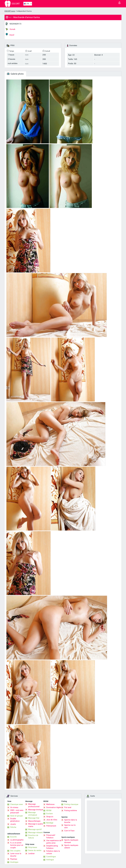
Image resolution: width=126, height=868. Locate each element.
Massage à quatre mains (36, 825)
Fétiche (13, 827)
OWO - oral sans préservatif (17, 811)
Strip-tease (33, 847)
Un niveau (14, 807)
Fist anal (68, 807)
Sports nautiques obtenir (71, 846)
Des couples (15, 851)
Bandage (50, 823)
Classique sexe (16, 804)
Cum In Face (69, 831)
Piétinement (51, 826)
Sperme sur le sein (70, 826)
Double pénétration (15, 820)
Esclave (49, 814)
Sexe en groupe (16, 816)
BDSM (49, 810)
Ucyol (10, 34)
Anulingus (14, 862)
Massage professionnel (34, 805)
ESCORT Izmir (10, 11)
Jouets (13, 824)
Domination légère (54, 807)
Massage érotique (36, 810)
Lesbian (31, 853)
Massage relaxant (35, 832)
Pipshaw (14, 859)
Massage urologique (33, 814)
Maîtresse (50, 804)
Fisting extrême (71, 810)
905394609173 (15, 24)
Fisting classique (71, 804)
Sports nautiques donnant (71, 841)
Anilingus (50, 860)
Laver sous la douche (16, 855)
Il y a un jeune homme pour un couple (17, 845)
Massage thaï (34, 818)
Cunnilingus (51, 857)
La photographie (17, 840)
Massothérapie (34, 821)
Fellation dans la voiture (53, 852)
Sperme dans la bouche (71, 821)
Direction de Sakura (33, 837)
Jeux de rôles (52, 820)
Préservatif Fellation (51, 836)
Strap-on (50, 817)
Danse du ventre (35, 850)
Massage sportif (35, 829)
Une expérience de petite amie (54, 842)
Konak (11, 29)
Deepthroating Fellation (52, 847)
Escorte (13, 837)
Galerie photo (15, 74)
